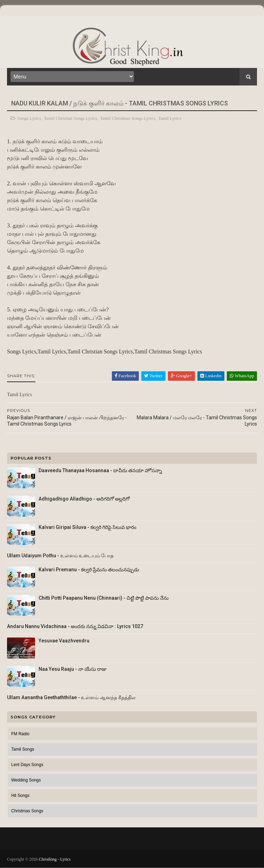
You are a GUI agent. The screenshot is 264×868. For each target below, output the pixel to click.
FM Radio (20, 734)
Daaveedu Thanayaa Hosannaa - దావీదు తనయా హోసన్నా (100, 470)
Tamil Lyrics (170, 118)
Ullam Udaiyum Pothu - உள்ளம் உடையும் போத (60, 556)
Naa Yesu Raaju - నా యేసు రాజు (73, 669)
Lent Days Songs (27, 765)
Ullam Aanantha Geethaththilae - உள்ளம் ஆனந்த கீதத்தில (71, 697)
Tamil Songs (23, 749)
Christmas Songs (27, 811)
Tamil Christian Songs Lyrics (70, 118)
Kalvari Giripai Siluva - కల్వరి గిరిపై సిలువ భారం (87, 527)
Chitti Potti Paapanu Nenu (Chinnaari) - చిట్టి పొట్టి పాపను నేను (104, 598)
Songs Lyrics (29, 118)
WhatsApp (242, 376)
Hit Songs (20, 795)
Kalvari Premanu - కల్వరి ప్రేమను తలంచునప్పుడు (89, 570)
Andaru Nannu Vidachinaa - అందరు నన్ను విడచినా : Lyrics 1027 (75, 626)
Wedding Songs (26, 780)
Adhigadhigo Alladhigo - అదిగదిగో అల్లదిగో (84, 499)
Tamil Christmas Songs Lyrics (128, 118)
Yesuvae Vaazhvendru (64, 641)
